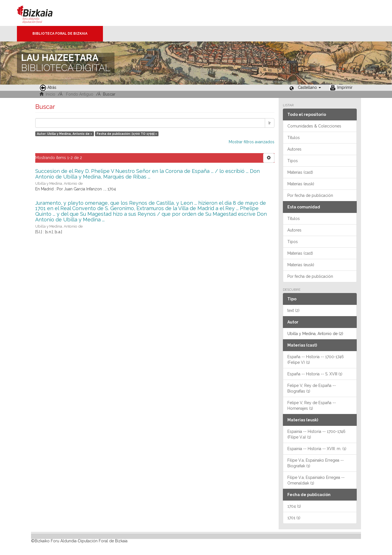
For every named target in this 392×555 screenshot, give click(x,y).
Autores (294, 149)
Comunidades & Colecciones (314, 126)
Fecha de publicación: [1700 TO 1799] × (127, 134)
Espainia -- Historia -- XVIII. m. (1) (317, 449)
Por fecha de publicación (310, 195)
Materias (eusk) (301, 184)
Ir (270, 123)
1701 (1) (294, 518)
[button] (309, 87)
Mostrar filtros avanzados (252, 142)
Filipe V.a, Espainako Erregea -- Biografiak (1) (316, 463)
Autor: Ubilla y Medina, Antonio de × (64, 134)
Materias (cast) (300, 172)
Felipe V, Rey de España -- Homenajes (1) (312, 406)
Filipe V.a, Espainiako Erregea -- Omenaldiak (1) (316, 480)
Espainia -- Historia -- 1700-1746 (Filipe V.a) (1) (316, 434)
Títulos (294, 138)
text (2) (293, 310)
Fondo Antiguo (80, 94)
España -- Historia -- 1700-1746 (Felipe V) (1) (316, 360)
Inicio (50, 94)
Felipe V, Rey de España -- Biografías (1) (312, 388)
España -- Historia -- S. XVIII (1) (315, 374)
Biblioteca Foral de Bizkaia (60, 34)
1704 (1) (294, 506)
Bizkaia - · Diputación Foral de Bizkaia (41, 13)
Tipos (293, 161)
